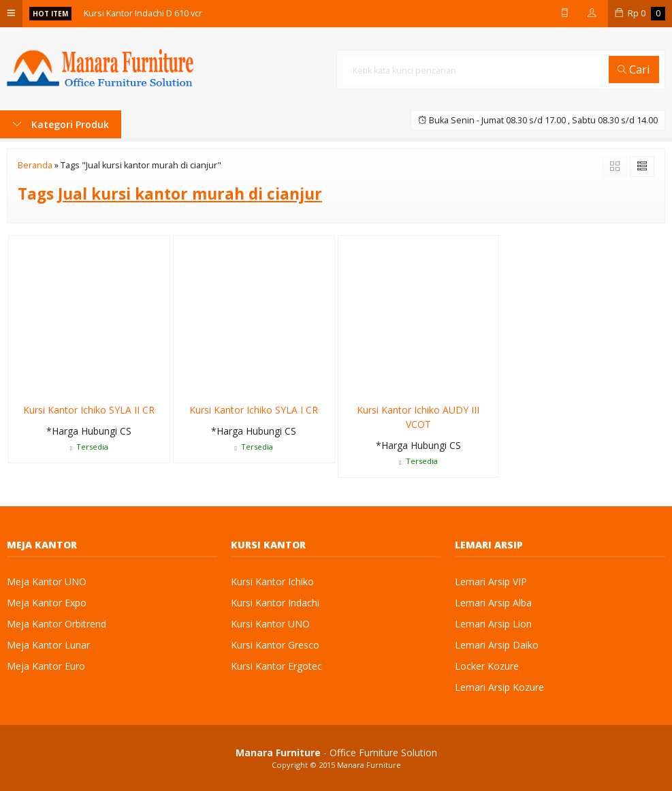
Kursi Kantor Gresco (275, 645)
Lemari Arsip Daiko (497, 645)
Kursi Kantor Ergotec (276, 666)
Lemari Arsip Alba (493, 603)
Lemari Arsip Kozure (499, 687)
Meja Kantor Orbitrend (57, 624)
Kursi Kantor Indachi (275, 603)
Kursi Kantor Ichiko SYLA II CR (89, 410)
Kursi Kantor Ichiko (272, 581)
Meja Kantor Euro (46, 666)
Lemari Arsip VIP (491, 581)
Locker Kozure (487, 666)
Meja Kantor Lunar (48, 645)
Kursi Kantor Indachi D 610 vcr (143, 13)
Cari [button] (634, 69)
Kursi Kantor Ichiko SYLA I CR (254, 410)
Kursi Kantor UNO (270, 624)
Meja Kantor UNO (47, 581)
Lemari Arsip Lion (493, 624)
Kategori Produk (61, 124)
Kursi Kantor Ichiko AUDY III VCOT (418, 417)
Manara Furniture (369, 765)
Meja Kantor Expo (47, 603)
